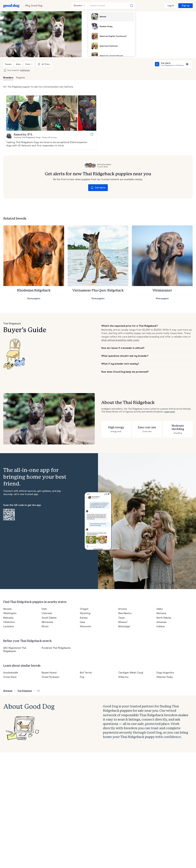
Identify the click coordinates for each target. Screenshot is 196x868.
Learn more (169, 412)
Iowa (82, 622)
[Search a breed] (112, 6)
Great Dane (10, 677)
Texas (121, 618)
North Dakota (164, 618)
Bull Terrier (86, 673)
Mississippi (124, 626)
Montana (161, 613)
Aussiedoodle (11, 673)
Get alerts (98, 188)
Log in (171, 6)
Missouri (123, 622)
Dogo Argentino (165, 673)
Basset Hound (49, 673)
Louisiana (9, 626)
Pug (82, 677)
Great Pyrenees (50, 677)
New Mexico (125, 613)
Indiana (161, 626)
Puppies (21, 78)
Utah (44, 609)
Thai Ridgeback (25, 691)
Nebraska (8, 618)
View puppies (34, 299)
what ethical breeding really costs (120, 340)
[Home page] (11, 6)
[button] (24, 113)
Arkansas (161, 622)
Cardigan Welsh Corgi (131, 673)
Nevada (7, 609)
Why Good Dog (34, 6)
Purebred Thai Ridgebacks (56, 648)
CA (38, 691)
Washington (10, 613)
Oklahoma (9, 622)
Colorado (47, 613)
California (25, 70)
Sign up (186, 6)
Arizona (122, 609)
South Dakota (49, 618)
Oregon (84, 609)
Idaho (160, 609)
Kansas (84, 618)
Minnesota (47, 622)
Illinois (45, 626)
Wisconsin (86, 626)
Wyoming (85, 613)
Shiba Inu (123, 677)
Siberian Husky (165, 677)
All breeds (8, 691)
